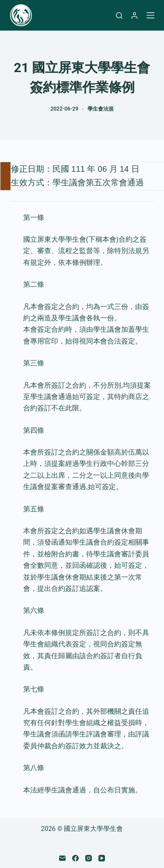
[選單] (150, 15)
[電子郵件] (62, 858)
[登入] (134, 16)
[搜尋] (119, 16)
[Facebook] (75, 858)
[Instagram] (89, 858)
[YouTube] (102, 858)
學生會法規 (101, 109)
